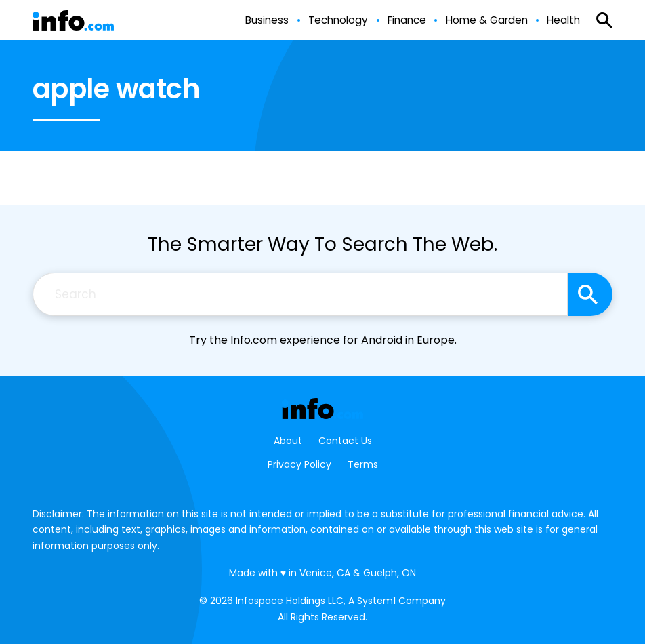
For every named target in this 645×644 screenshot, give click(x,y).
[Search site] (590, 294)
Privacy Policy (299, 464)
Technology (338, 20)
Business (267, 20)
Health (563, 20)
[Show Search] (604, 20)
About (288, 441)
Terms (363, 464)
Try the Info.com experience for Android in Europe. (323, 340)
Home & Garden (487, 20)
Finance (407, 20)
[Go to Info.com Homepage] (73, 21)
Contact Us (345, 441)
